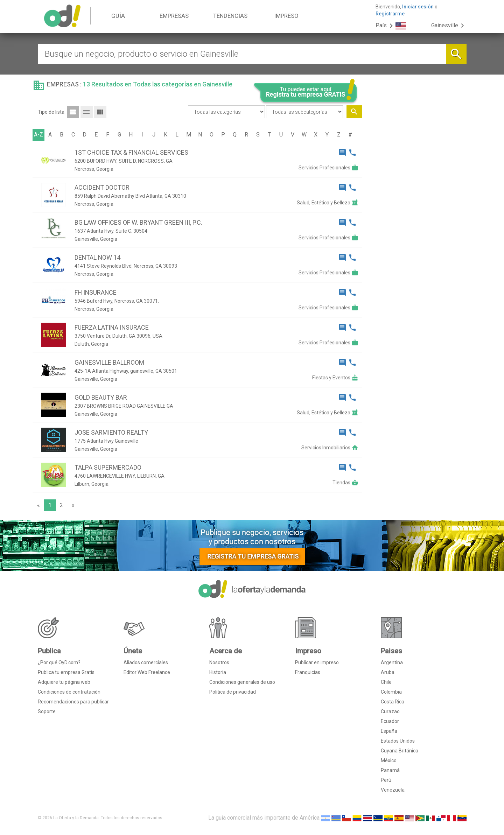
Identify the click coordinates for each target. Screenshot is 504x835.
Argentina (392, 662)
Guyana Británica (400, 751)
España (389, 731)
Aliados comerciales (146, 662)
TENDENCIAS (230, 16)
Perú (386, 780)
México (389, 760)
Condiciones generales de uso (242, 682)
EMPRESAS (174, 16)
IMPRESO (286, 16)
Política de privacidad (233, 692)
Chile (386, 682)
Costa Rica (393, 702)
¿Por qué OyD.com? (59, 662)
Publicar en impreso (317, 662)
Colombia (391, 692)
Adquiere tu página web (64, 682)
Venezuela (393, 790)
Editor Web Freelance (147, 672)
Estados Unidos (398, 741)
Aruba (388, 672)
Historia (218, 672)
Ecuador (390, 721)
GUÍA (118, 16)
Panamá (390, 770)
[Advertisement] (417, 220)
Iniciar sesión (418, 7)
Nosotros (219, 662)
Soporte (47, 711)
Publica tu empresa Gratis (66, 672)
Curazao (390, 711)
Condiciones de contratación (69, 692)
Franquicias (308, 672)
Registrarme (390, 14)
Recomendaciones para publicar (73, 702)
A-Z (38, 135)
